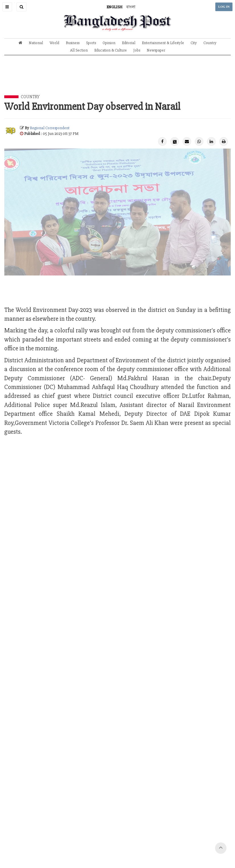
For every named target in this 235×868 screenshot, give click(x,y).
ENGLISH (115, 7)
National (36, 43)
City (194, 43)
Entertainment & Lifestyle (163, 43)
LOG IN (224, 7)
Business (73, 43)
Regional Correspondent (50, 128)
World (54, 43)
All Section (79, 50)
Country (210, 43)
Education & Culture (111, 50)
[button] (7, 7)
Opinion (109, 43)
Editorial (129, 43)
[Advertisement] (118, 79)
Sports (91, 43)
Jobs (137, 50)
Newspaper (156, 50)
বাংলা (131, 7)
